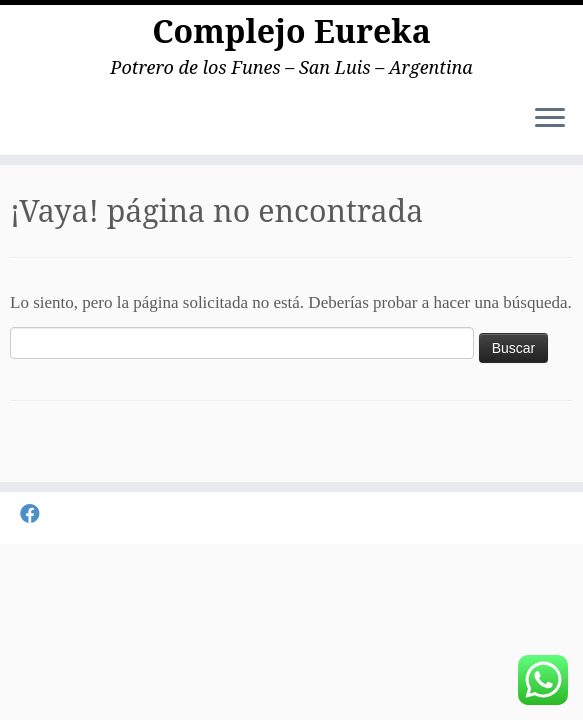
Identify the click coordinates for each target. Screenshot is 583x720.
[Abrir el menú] (550, 119)
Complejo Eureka (291, 31)
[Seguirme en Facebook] (36, 514)
